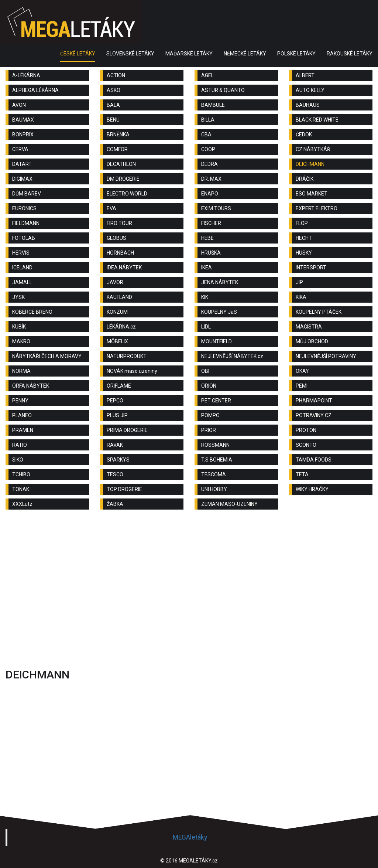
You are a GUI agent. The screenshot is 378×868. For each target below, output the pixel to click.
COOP (208, 149)
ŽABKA (115, 504)
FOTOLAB (24, 238)
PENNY (20, 401)
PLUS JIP (117, 415)
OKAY (302, 371)
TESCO (115, 474)
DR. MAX (211, 179)
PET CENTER (216, 401)
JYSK (18, 297)
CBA (206, 135)
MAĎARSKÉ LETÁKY (189, 54)
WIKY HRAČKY (312, 489)
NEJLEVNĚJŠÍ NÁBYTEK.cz (232, 356)
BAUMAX (23, 120)
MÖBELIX (117, 341)
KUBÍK (19, 327)
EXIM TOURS (216, 208)
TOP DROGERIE (124, 489)
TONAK (21, 489)
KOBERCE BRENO (32, 312)
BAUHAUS (308, 105)
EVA (111, 208)
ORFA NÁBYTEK (31, 386)
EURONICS (24, 208)
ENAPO (210, 194)
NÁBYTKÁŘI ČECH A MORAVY (47, 356)
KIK (205, 297)
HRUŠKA (211, 253)
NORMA (21, 371)
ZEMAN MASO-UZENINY (229, 504)
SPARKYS (118, 460)
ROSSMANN (215, 445)
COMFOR (117, 149)
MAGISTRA (309, 327)
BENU (113, 120)
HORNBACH (120, 253)
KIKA (301, 297)
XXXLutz (22, 504)
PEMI (302, 386)
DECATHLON (121, 164)
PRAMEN (23, 430)
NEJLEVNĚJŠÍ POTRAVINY (326, 356)
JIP (299, 282)
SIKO (18, 460)
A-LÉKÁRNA (26, 75)
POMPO (210, 415)
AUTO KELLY (310, 90)
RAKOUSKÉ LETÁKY (350, 54)
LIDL (206, 327)
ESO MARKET (312, 194)
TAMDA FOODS (314, 460)
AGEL (207, 75)
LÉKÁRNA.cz (121, 327)
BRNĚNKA (118, 135)
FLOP (302, 223)
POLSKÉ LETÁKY (296, 54)
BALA (113, 105)
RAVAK (115, 445)
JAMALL (22, 282)
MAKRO (21, 341)
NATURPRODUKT (127, 356)
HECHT (304, 238)
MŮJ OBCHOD (312, 341)
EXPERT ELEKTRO (317, 208)
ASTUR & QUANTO (223, 90)
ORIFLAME (119, 386)
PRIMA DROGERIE (127, 430)
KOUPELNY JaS (219, 312)
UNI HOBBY (214, 489)
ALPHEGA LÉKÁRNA (35, 90)
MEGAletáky (190, 837)
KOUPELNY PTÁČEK (319, 312)
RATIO (20, 445)
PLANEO (22, 415)
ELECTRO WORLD (127, 194)
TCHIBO (21, 474)
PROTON (306, 430)
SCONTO (306, 445)
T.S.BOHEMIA (217, 460)
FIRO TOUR (119, 223)
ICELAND (22, 268)
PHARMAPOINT (314, 401)
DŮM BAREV (27, 194)
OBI (205, 371)
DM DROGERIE (123, 179)
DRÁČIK (305, 179)
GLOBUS (116, 238)
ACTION (116, 75)
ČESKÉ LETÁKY (78, 54)
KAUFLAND (119, 297)
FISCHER (211, 223)
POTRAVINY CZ (314, 415)
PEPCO (115, 401)
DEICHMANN (310, 164)
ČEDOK (304, 135)
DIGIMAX (22, 179)
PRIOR (209, 430)
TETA (302, 474)
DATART (22, 164)
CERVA (20, 149)
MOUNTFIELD (217, 341)
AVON (19, 105)
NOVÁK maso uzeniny (132, 371)
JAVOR (115, 282)
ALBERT (305, 75)
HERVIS (21, 253)
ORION (209, 386)
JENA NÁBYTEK (220, 282)
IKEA (207, 268)
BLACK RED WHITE (317, 120)
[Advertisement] (189, 574)
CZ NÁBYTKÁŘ (313, 149)
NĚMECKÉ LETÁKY (245, 54)
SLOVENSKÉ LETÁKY (130, 54)
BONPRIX (23, 135)
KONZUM (117, 312)
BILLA (208, 120)
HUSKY (304, 253)
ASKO (114, 90)
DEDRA (209, 164)
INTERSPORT (311, 268)
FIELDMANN (26, 223)
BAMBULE (213, 105)
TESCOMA (214, 474)
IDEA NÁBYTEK (124, 268)
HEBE (207, 238)
